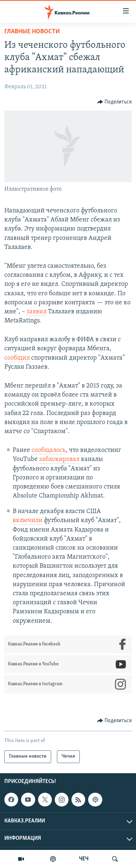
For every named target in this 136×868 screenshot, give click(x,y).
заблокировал (59, 459)
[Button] (115, 102)
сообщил (17, 358)
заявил (36, 312)
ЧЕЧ (84, 859)
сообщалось (49, 450)
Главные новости (32, 32)
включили (28, 520)
